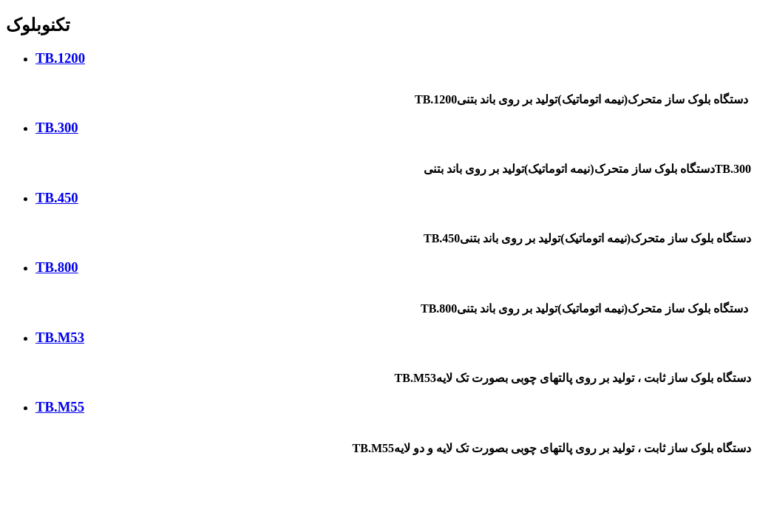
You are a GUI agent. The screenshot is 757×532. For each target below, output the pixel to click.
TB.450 (57, 198)
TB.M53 (60, 337)
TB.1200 (60, 58)
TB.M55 (60, 407)
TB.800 (57, 267)
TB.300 (57, 127)
